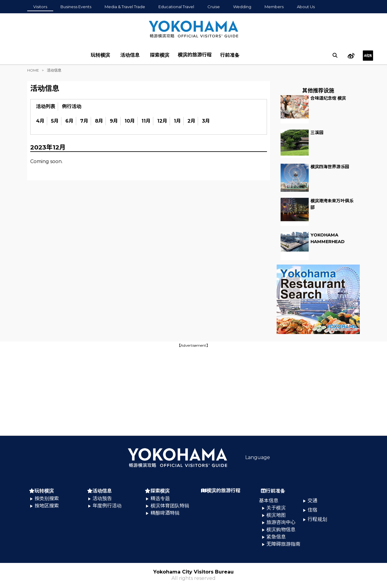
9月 (114, 121)
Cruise (214, 7)
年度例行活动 (107, 506)
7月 (84, 121)
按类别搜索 (47, 498)
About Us (306, 7)
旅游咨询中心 (281, 522)
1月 (177, 121)
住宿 (313, 510)
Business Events (76, 7)
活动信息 (130, 55)
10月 (130, 121)
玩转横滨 (100, 55)
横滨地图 (276, 515)
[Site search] (335, 55)
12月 (162, 121)
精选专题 (160, 498)
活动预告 (102, 498)
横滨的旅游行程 (195, 55)
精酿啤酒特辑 (165, 513)
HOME (33, 70)
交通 (313, 501)
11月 (146, 121)
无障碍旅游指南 (283, 544)
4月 (40, 121)
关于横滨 (276, 508)
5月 (55, 121)
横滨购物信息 (281, 530)
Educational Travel (176, 7)
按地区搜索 (47, 506)
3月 (206, 121)
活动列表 (46, 106)
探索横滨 (160, 55)
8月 (99, 121)
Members (274, 7)
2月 (191, 121)
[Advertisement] (193, 391)
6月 (69, 121)
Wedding (242, 7)
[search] (335, 55)
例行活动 (72, 106)
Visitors (40, 7)
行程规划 (317, 519)
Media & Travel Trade (125, 7)
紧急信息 (276, 537)
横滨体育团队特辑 (170, 506)
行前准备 (230, 55)
